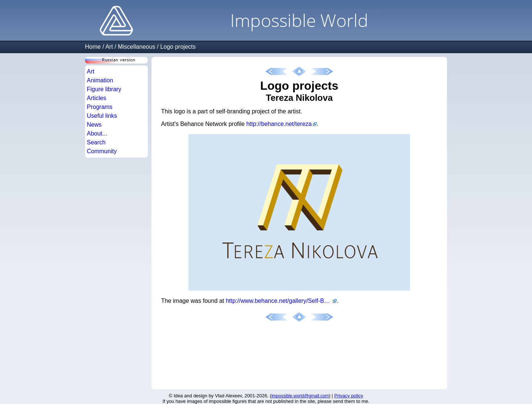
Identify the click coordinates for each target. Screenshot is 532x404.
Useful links (102, 116)
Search (96, 142)
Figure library (104, 89)
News (94, 125)
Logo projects (178, 47)
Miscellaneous (137, 47)
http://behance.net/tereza (279, 124)
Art (109, 47)
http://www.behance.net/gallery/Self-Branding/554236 (281, 301)
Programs (100, 107)
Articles (96, 98)
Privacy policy (349, 396)
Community (102, 151)
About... (97, 133)
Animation (100, 80)
